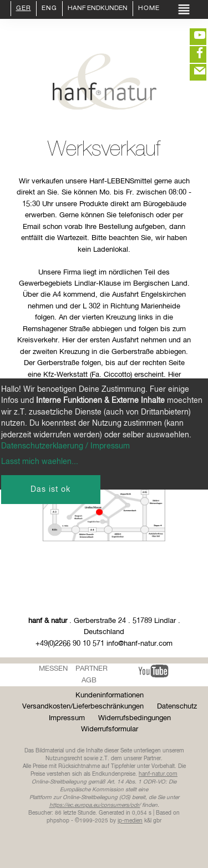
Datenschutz (177, 707)
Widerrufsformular (110, 729)
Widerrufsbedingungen (135, 718)
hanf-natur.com (158, 774)
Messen (53, 669)
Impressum (67, 718)
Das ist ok (50, 490)
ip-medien (130, 821)
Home (149, 9)
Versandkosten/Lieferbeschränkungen (83, 707)
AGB (89, 680)
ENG (49, 9)
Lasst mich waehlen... (40, 462)
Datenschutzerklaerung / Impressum (65, 446)
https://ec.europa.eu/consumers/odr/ (95, 805)
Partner (92, 669)
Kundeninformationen (110, 695)
